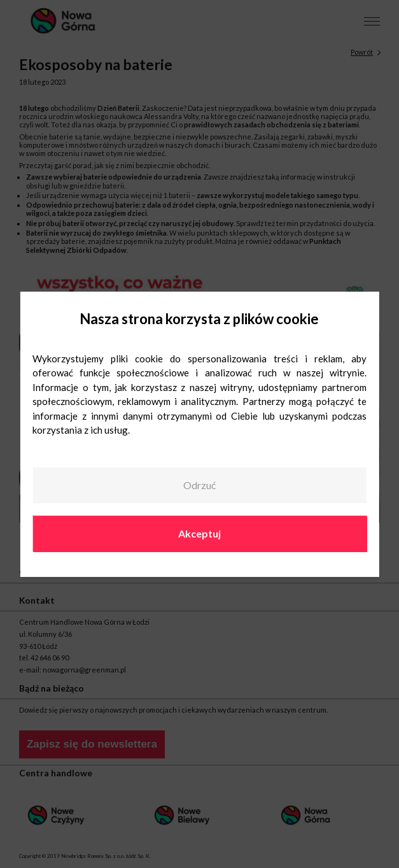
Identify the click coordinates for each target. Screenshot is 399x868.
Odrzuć (199, 485)
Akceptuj (199, 533)
